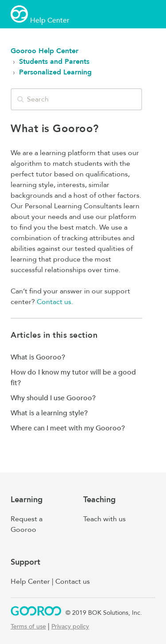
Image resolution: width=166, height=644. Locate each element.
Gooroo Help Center (44, 51)
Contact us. (55, 302)
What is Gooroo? (38, 357)
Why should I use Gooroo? (53, 398)
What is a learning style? (49, 413)
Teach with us (104, 519)
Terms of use (28, 626)
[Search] (76, 99)
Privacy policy (70, 626)
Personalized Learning (55, 72)
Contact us (73, 582)
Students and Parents (54, 62)
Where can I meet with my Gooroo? (68, 428)
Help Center (30, 582)
